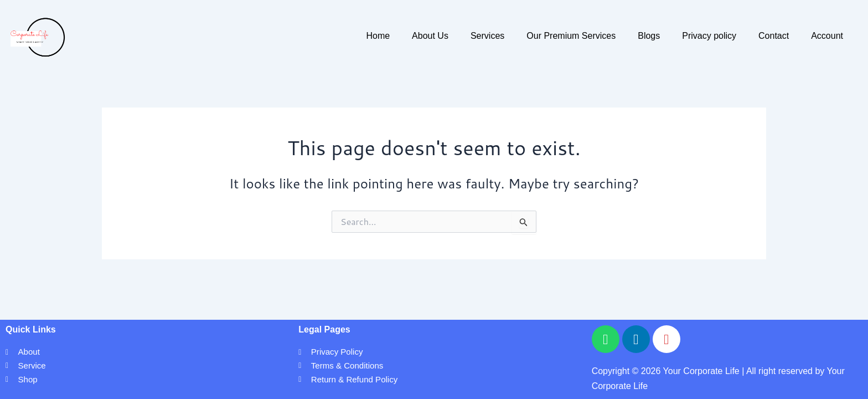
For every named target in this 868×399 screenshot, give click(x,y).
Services (487, 36)
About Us (430, 36)
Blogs (649, 36)
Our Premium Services (571, 36)
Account (827, 36)
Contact (774, 36)
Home (378, 36)
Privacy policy (709, 36)
